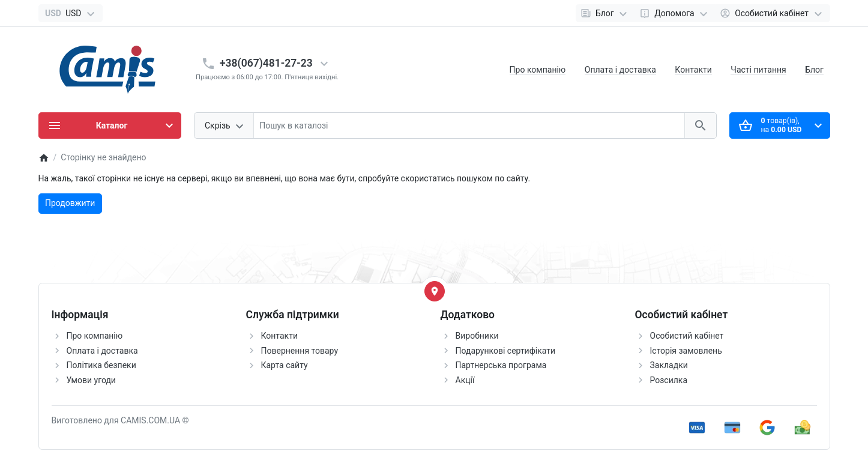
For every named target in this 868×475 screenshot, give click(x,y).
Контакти (693, 70)
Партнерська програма (501, 365)
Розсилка (669, 380)
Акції (465, 380)
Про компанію (538, 70)
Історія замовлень (686, 351)
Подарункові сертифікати (506, 351)
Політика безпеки (101, 365)
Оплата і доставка (620, 70)
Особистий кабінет (687, 336)
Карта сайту (285, 365)
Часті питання (758, 70)
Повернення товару (300, 351)
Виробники (477, 336)
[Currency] (71, 13)
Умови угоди (91, 380)
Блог (814, 70)
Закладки (669, 365)
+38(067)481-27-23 (266, 63)
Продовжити (70, 203)
